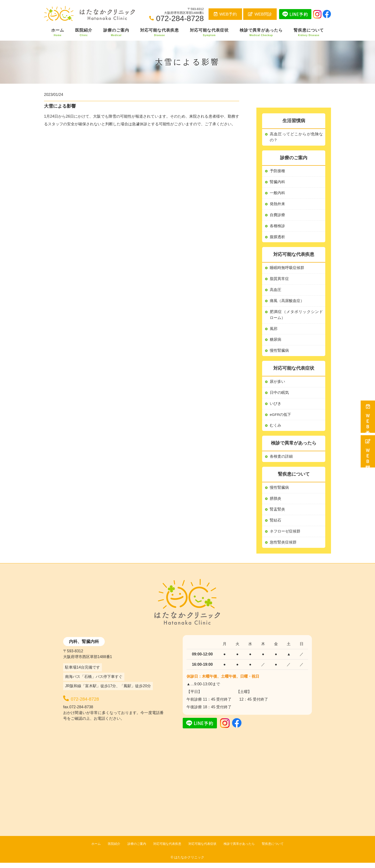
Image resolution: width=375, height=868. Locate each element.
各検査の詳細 (281, 460)
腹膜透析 (277, 238)
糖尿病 (276, 343)
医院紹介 (84, 33)
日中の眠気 (279, 396)
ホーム (58, 33)
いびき (276, 407)
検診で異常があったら (261, 33)
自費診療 (277, 216)
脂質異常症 (279, 281)
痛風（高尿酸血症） (287, 303)
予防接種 (277, 172)
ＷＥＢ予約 (368, 417)
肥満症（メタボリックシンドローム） (296, 317)
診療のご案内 (116, 33)
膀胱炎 (276, 503)
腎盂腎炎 (277, 514)
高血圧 (276, 292)
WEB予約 (225, 14)
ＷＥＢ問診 (368, 451)
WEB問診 (260, 14)
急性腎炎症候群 (283, 547)
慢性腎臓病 (279, 492)
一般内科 (277, 194)
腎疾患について (309, 33)
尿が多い (277, 385)
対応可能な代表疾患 (160, 33)
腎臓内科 (277, 183)
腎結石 (276, 525)
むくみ (276, 429)
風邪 (274, 331)
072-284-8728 (96, 703)
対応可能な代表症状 (209, 33)
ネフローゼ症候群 (285, 536)
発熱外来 (277, 205)
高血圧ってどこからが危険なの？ (296, 137)
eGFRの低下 (281, 418)
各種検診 (277, 227)
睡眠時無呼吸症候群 (287, 270)
